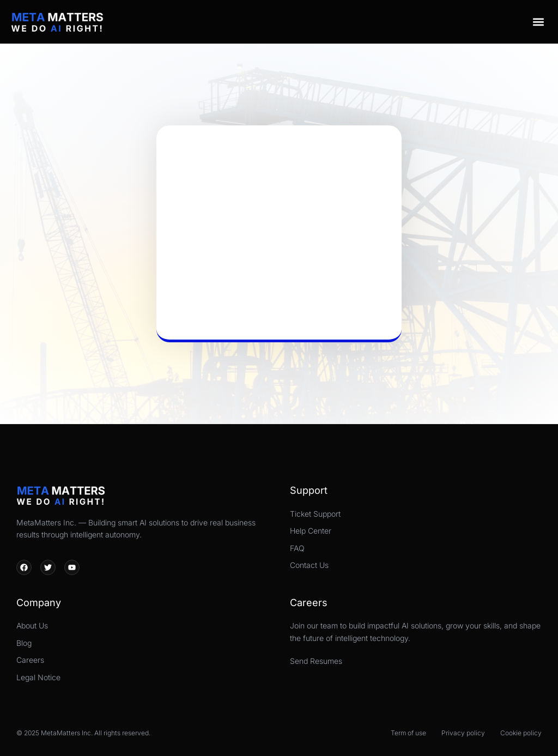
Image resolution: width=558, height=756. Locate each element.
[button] (538, 22)
